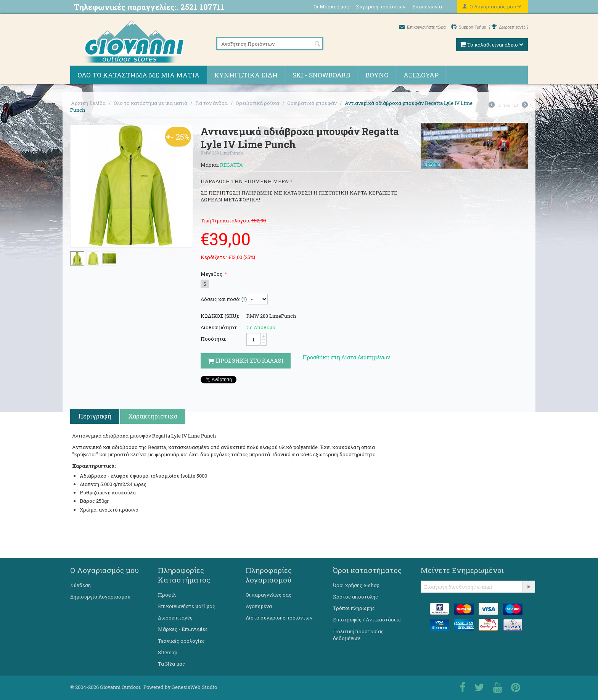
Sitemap (168, 652)
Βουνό (377, 75)
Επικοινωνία (427, 6)
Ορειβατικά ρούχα (257, 103)
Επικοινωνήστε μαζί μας (186, 606)
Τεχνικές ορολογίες (181, 641)
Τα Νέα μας (171, 664)
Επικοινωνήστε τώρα (423, 27)
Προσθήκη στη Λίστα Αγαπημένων (346, 357)
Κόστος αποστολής (355, 597)
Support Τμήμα (469, 27)
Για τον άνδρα (211, 103)
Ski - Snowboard (322, 75)
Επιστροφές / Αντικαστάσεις (367, 620)
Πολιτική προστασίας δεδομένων (358, 635)
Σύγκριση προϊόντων (381, 6)
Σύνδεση (80, 585)
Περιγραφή (95, 416)
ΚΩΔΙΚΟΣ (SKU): (220, 316)
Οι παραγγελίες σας (268, 595)
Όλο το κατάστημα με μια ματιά (138, 75)
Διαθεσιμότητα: (219, 327)
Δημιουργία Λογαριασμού (100, 597)
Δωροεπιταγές (509, 27)
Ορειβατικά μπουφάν (312, 103)
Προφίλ (167, 595)
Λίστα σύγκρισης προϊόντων (279, 618)
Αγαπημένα (259, 606)
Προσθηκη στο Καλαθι (246, 361)
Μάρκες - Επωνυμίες (183, 629)
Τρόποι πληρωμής (354, 608)
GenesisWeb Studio (194, 687)
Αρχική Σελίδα (88, 103)
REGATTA (231, 165)
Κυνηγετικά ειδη (246, 75)
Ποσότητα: (213, 339)
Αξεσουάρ (421, 75)
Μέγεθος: (212, 274)
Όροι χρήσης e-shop (356, 585)
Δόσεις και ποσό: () (224, 299)
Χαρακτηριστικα (153, 416)
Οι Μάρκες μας (331, 6)
